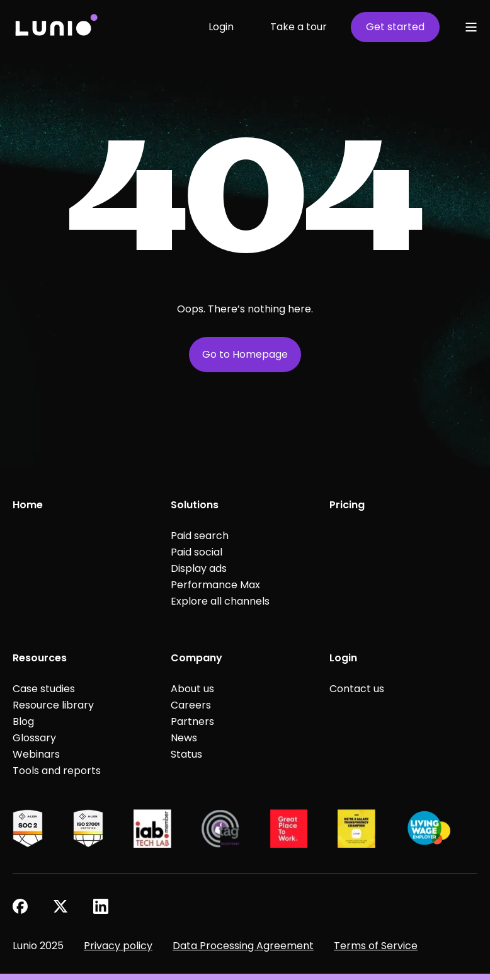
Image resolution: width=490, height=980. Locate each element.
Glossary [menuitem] (34, 738)
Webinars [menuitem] (36, 754)
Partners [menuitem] (192, 721)
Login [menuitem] (343, 658)
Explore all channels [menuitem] (220, 601)
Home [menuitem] (28, 505)
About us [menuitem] (192, 689)
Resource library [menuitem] (53, 705)
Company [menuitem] (197, 658)
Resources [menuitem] (40, 658)
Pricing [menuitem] (347, 505)
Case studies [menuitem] (44, 689)
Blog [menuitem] (23, 721)
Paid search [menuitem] (200, 536)
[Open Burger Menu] (471, 27)
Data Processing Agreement (243, 946)
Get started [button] (395, 27)
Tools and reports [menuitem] (57, 771)
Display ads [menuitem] (199, 568)
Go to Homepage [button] (245, 354)
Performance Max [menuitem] (215, 585)
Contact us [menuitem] (357, 689)
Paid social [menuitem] (197, 552)
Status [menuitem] (186, 754)
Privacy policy (118, 946)
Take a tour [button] (299, 27)
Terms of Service (376, 946)
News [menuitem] (184, 738)
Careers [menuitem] (191, 705)
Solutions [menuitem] (195, 505)
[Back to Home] (56, 27)
